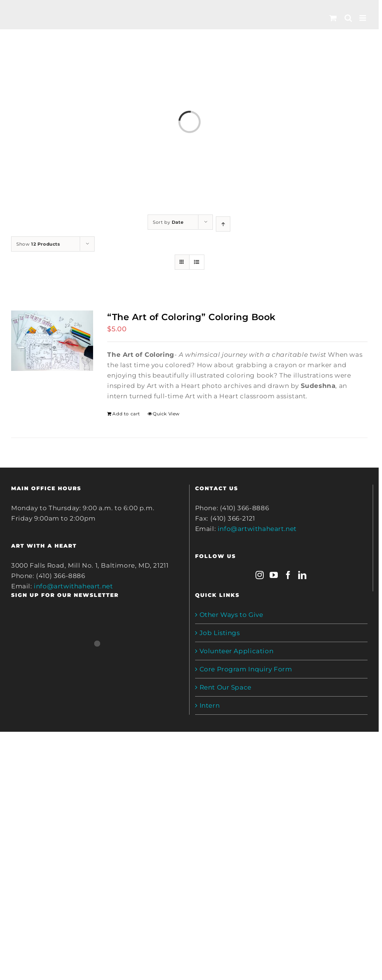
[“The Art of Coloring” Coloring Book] (52, 341)
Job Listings (220, 633)
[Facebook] (288, 575)
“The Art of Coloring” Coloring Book (191, 317)
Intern (210, 705)
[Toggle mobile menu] (363, 18)
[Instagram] (260, 575)
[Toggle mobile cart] (333, 18)
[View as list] (197, 262)
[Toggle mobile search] (348, 18)
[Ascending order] (223, 224)
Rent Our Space (225, 687)
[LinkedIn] (302, 575)
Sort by (168, 222)
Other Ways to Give (231, 615)
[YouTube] (274, 575)
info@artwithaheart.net (73, 586)
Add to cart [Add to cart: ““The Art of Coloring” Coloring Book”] (126, 414)
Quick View (166, 414)
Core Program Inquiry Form (246, 669)
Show (38, 244)
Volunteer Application (237, 651)
